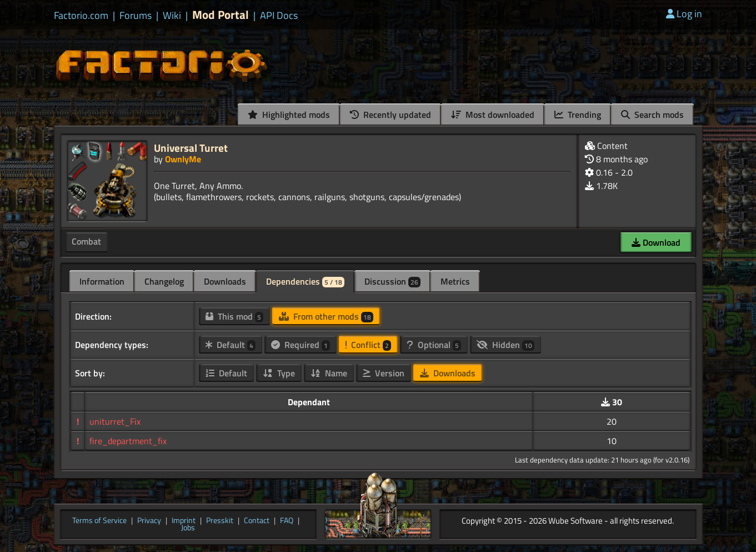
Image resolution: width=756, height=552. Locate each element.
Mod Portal (221, 15)
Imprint (184, 521)
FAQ (287, 521)
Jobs (188, 528)
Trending (578, 115)
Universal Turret (191, 148)
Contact (257, 521)
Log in (684, 14)
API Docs (279, 16)
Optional (434, 345)
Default (231, 345)
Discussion (392, 281)
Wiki (172, 16)
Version (384, 373)
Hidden (505, 345)
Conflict (368, 345)
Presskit (220, 521)
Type (279, 373)
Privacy (149, 521)
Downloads (225, 281)
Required (301, 345)
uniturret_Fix (115, 421)
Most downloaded (493, 115)
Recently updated (390, 115)
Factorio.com (81, 16)
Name (329, 373)
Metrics (455, 281)
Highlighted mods (289, 115)
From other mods (326, 316)
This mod (234, 316)
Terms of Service (99, 521)
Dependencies (305, 281)
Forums (136, 16)
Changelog (164, 281)
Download (656, 242)
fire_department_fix (128, 441)
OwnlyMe (183, 159)
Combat (86, 241)
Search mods (652, 115)
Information (102, 281)
